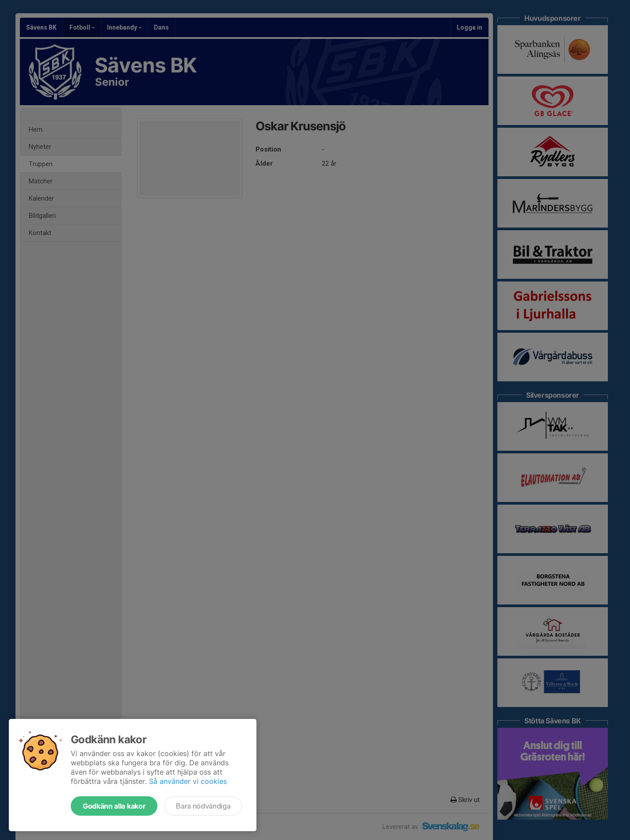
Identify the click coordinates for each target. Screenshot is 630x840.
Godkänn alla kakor (114, 806)
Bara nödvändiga (203, 806)
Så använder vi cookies (188, 781)
